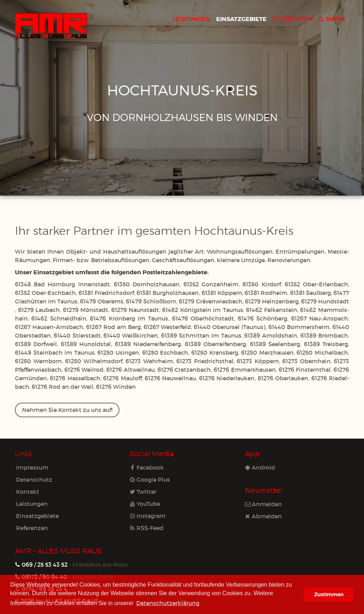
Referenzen (32, 528)
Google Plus (150, 479)
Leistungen (32, 504)
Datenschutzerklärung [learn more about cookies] (168, 603)
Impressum (32, 467)
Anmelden (263, 504)
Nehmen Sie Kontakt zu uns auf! (67, 410)
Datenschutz (34, 479)
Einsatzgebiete (37, 516)
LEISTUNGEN (192, 19)
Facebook (147, 467)
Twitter (143, 491)
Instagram (148, 516)
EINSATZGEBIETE (241, 19)
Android (260, 467)
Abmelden (263, 516)
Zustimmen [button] (329, 594)
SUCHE (333, 19)
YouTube (145, 504)
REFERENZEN (293, 19)
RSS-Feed (147, 528)
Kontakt (28, 491)
